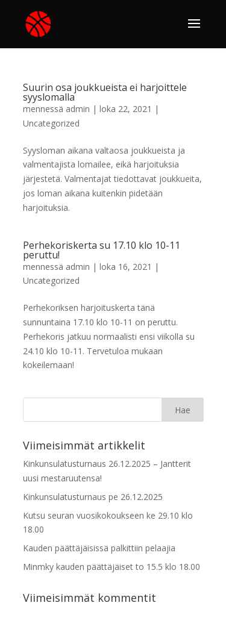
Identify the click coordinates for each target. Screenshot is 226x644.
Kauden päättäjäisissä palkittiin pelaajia (99, 548)
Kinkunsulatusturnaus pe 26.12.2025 (93, 497)
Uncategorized (51, 123)
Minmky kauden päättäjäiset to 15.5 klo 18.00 (111, 567)
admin (78, 109)
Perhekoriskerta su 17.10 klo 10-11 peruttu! (102, 250)
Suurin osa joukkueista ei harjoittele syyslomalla (105, 92)
